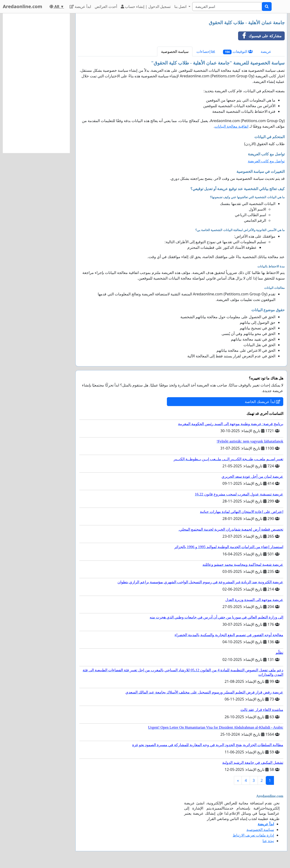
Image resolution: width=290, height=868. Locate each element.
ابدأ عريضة (80, 7)
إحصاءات (206, 51)
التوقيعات (238, 52)
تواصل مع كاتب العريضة (266, 161)
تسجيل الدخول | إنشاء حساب (146, 7)
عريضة (266, 51)
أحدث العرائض (106, 7)
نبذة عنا (268, 841)
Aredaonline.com (22, 6)
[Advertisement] (36, 83)
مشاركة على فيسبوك (260, 36)
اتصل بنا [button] (181, 7)
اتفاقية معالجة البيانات (231, 126)
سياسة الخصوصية (175, 51)
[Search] (227, 7)
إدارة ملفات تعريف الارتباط (253, 835)
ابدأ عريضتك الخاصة (263, 402)
